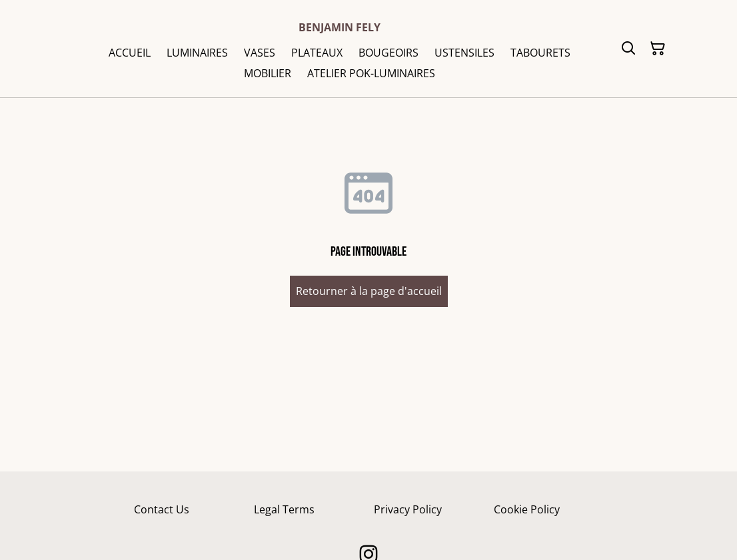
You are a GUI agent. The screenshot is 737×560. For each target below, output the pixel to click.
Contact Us (162, 509)
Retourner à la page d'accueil (369, 291)
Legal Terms (284, 509)
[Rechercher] (628, 49)
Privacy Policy (408, 509)
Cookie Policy (527, 509)
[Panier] (658, 49)
